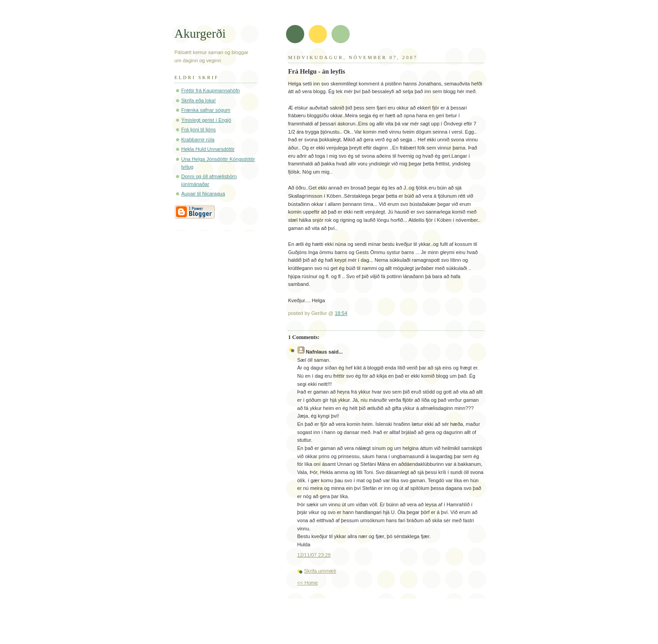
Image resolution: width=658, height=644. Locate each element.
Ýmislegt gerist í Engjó (206, 120)
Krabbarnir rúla (198, 140)
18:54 (341, 313)
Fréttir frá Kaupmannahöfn (211, 90)
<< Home (308, 583)
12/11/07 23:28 (314, 555)
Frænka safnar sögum (206, 110)
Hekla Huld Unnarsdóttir (208, 149)
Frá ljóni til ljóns (199, 130)
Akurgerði (200, 33)
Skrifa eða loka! (199, 100)
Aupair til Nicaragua (203, 194)
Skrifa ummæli (320, 571)
